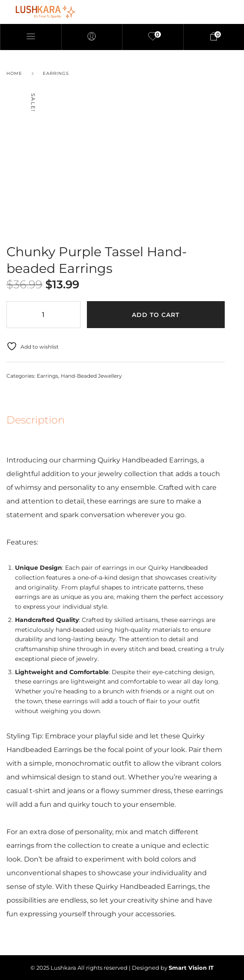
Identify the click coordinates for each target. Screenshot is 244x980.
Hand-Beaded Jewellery (91, 376)
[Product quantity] (43, 314)
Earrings (56, 73)
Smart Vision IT (191, 968)
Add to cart (156, 315)
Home (14, 73)
